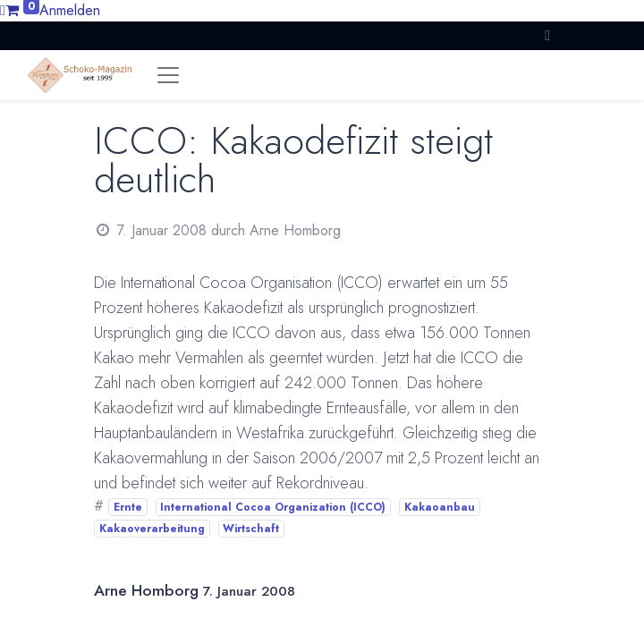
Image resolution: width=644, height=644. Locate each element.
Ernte (128, 507)
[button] (547, 35)
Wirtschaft (251, 529)
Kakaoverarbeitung (152, 529)
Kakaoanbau (440, 507)
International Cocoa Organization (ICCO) (273, 507)
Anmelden (70, 10)
